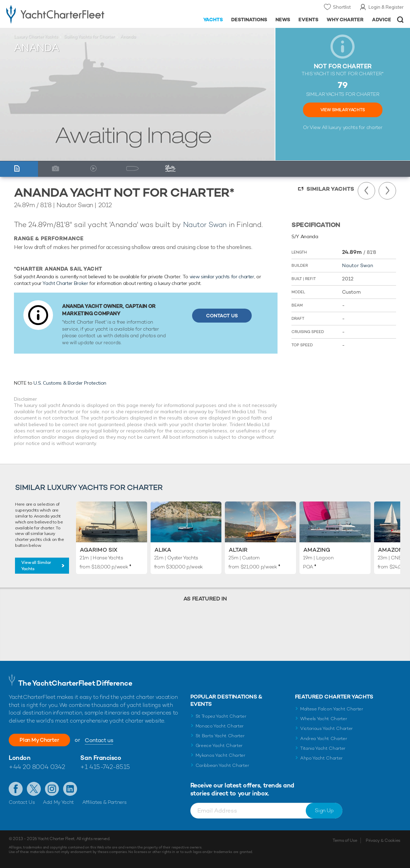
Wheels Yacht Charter (324, 719)
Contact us (104, 740)
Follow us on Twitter (34, 789)
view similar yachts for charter (222, 277)
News (283, 20)
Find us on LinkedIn (70, 789)
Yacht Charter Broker (65, 283)
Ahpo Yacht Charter (321, 758)
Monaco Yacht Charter (220, 726)
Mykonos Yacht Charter (221, 755)
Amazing (317, 550)
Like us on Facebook (16, 789)
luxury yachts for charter (355, 127)
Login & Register (386, 7)
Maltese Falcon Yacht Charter (332, 709)
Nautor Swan (205, 224)
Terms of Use (345, 840)
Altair (238, 550)
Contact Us (222, 316)
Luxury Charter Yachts (36, 37)
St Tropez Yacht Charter (221, 716)
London (20, 758)
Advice (382, 20)
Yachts (213, 20)
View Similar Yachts (343, 110)
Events (308, 20)
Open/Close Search (400, 20)
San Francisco (101, 758)
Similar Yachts (330, 189)
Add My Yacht (58, 802)
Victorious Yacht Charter (327, 728)
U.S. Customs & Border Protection (70, 383)
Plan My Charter (42, 740)
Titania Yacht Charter (323, 748)
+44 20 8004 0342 (37, 767)
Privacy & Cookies (383, 840)
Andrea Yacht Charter (324, 738)
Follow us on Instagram (52, 789)
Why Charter (345, 20)
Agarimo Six (99, 550)
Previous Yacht (366, 191)
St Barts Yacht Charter (220, 736)
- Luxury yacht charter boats (64, 14)
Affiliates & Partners (104, 802)
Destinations (249, 20)
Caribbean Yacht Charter (222, 765)
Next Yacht (387, 191)
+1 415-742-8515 (105, 767)
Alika (163, 550)
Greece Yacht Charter (219, 745)
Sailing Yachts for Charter (89, 37)
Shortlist (342, 7)
